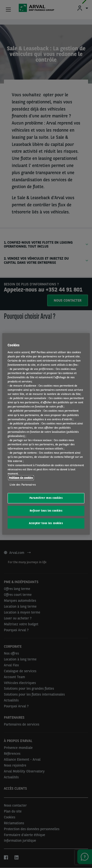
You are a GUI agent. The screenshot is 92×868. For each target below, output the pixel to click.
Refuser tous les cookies (46, 511)
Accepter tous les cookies (46, 523)
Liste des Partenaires (23, 485)
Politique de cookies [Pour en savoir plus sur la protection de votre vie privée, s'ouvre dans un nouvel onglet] (21, 478)
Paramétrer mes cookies (46, 498)
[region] (46, 434)
